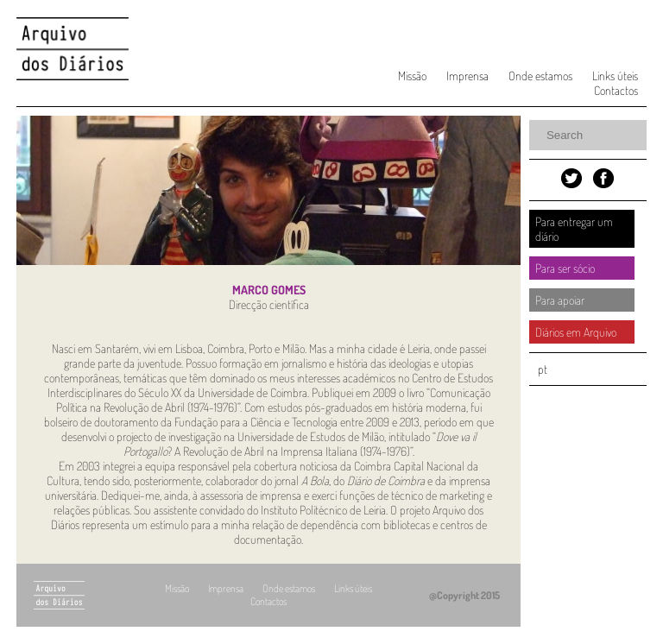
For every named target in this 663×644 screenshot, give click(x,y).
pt (543, 369)
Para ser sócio (565, 268)
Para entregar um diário (574, 229)
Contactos (616, 90)
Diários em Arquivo (576, 332)
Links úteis (615, 76)
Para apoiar (560, 300)
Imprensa (467, 76)
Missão (412, 76)
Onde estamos (540, 76)
